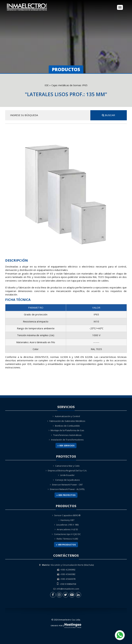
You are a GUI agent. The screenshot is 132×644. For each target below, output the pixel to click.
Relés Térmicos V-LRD (67, 539)
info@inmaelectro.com (68, 589)
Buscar (108, 115)
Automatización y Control (67, 416)
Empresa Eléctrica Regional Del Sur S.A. (67, 471)
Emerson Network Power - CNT (67, 485)
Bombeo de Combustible (67, 426)
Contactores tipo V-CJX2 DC (67, 534)
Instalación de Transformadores (67, 440)
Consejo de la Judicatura (67, 480)
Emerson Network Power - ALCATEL (67, 489)
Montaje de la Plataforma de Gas (67, 430)
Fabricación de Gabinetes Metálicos (67, 421)
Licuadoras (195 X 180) (67, 525)
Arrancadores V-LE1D (67, 529)
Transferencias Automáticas (67, 435)
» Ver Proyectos (66, 495)
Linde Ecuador (67, 475)
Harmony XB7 (67, 520)
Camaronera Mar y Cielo (67, 466)
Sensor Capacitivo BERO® (67, 515)
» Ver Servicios (66, 446)
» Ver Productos (66, 545)
